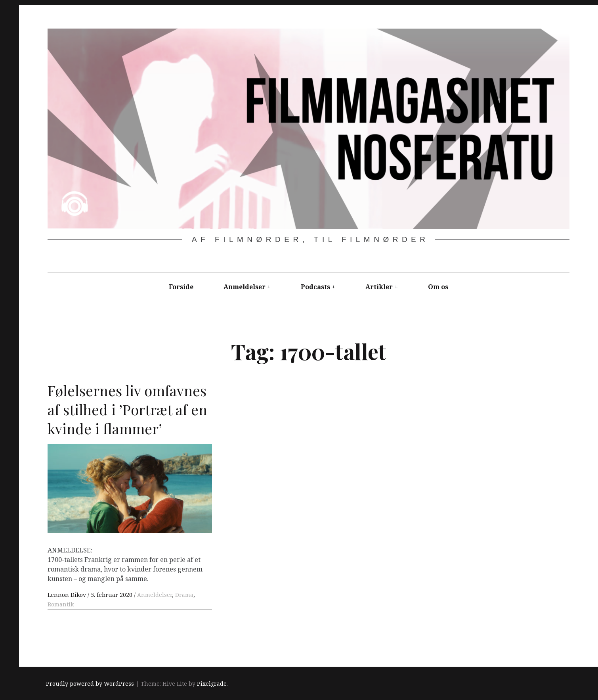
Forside (181, 287)
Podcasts (315, 287)
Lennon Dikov (68, 595)
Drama (184, 595)
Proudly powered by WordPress (90, 684)
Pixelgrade (212, 684)
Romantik (61, 604)
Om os (438, 287)
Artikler (379, 287)
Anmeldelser (245, 287)
